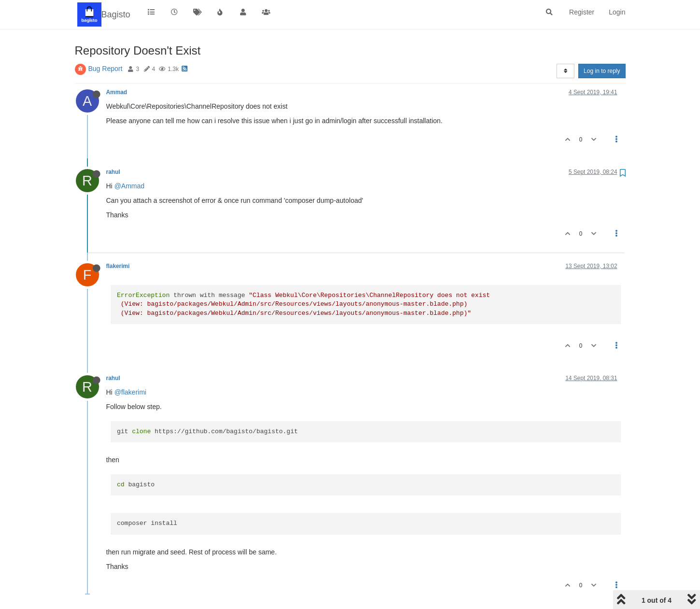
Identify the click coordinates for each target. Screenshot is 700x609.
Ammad (117, 92)
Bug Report (106, 69)
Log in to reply (602, 71)
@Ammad (129, 186)
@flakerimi (130, 392)
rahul (113, 172)
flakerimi (118, 266)
